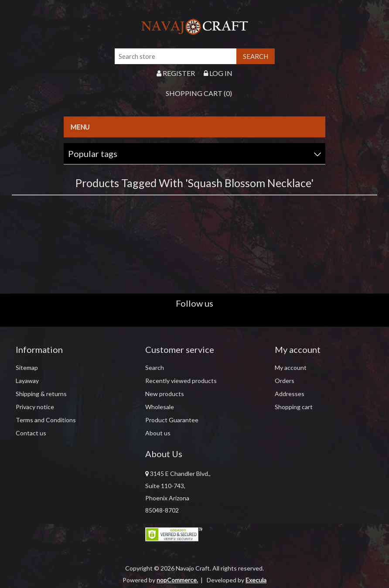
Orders (285, 381)
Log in (218, 73)
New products (165, 394)
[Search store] (176, 56)
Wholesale (160, 407)
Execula (256, 580)
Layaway (27, 381)
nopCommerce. (177, 580)
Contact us (31, 433)
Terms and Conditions (46, 420)
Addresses (290, 394)
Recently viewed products (181, 381)
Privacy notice (35, 407)
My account (291, 367)
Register (176, 73)
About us (158, 433)
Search (155, 367)
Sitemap (27, 367)
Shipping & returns (41, 394)
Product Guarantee (172, 420)
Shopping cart (294, 407)
